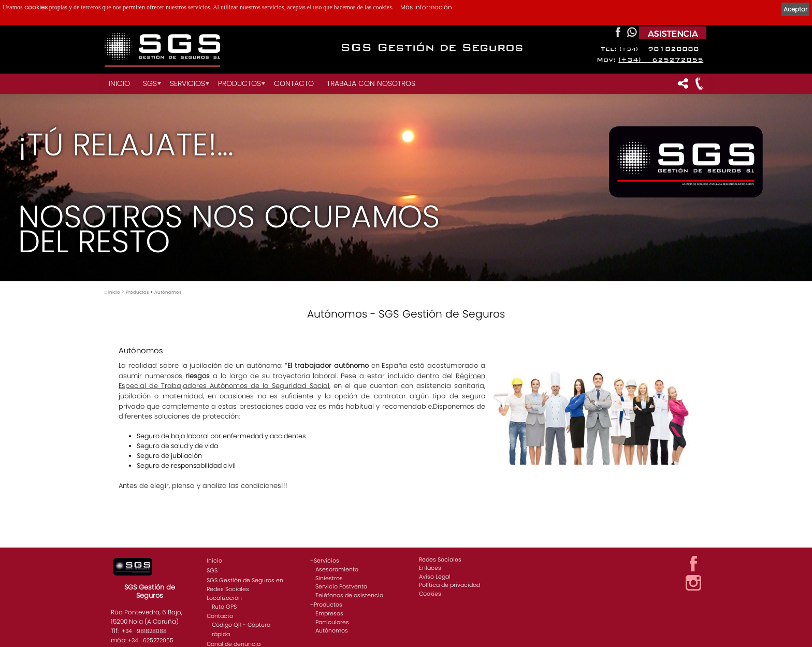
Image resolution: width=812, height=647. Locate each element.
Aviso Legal (435, 577)
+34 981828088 (144, 631)
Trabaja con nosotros (371, 83)
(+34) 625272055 (661, 60)
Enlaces (430, 568)
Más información (426, 7)
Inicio (119, 83)
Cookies (430, 594)
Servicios (187, 83)
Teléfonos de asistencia (349, 595)
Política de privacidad (450, 585)
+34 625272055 (151, 640)
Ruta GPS (224, 607)
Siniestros (329, 578)
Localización (224, 598)
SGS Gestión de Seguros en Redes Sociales (245, 585)
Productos (240, 83)
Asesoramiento (337, 569)
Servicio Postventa (341, 586)
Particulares (332, 622)
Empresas (329, 613)
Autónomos (168, 292)
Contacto (294, 83)
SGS (150, 83)
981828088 (659, 49)
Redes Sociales (440, 559)
